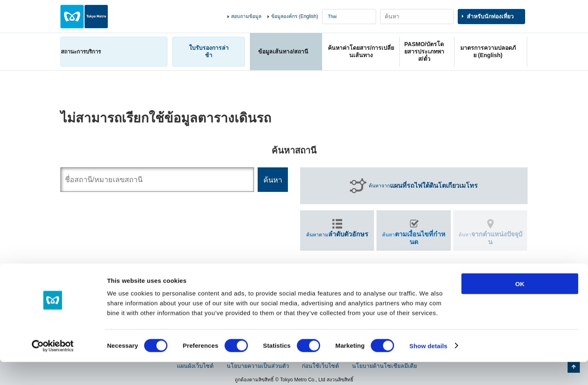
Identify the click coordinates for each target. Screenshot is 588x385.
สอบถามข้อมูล (246, 16)
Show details (429, 369)
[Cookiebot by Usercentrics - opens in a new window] (53, 369)
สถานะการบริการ (81, 52)
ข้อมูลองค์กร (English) (295, 16)
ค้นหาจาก (423, 186)
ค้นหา (414, 238)
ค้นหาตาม (337, 234)
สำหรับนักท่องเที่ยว (490, 16)
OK (520, 307)
